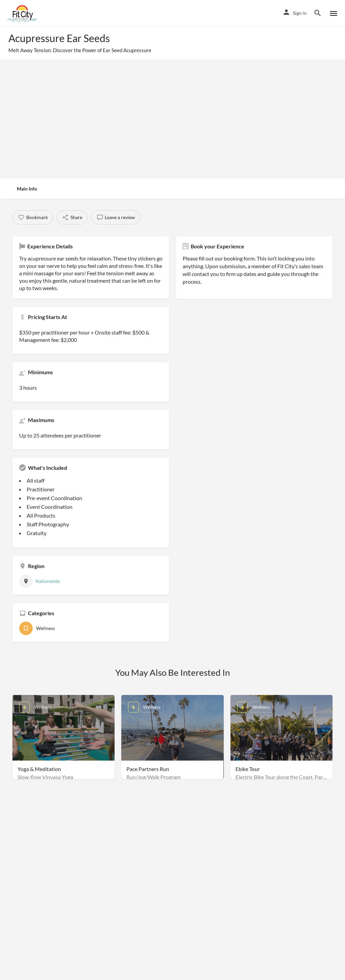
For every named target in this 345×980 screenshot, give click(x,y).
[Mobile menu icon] (334, 13)
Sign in (300, 13)
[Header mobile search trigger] (318, 13)
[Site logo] (23, 13)
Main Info (27, 189)
